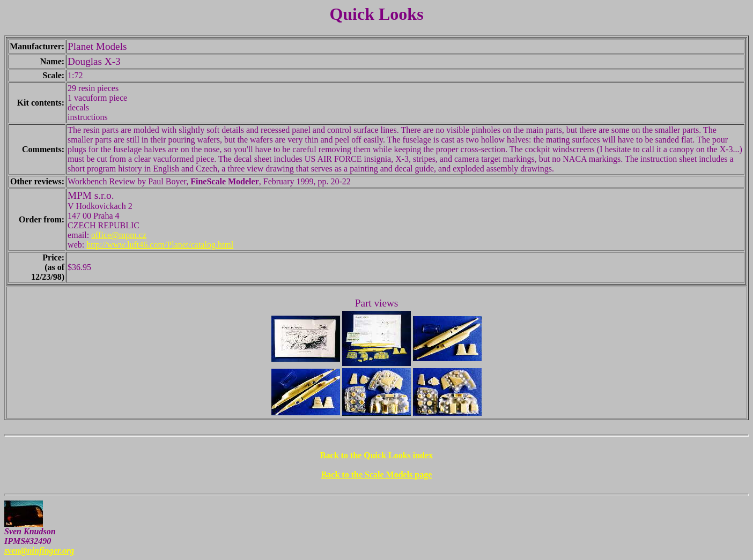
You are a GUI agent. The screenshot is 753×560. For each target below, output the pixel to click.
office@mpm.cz (119, 235)
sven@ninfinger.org (39, 551)
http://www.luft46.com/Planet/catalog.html (160, 245)
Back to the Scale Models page (377, 475)
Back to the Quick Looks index (376, 455)
